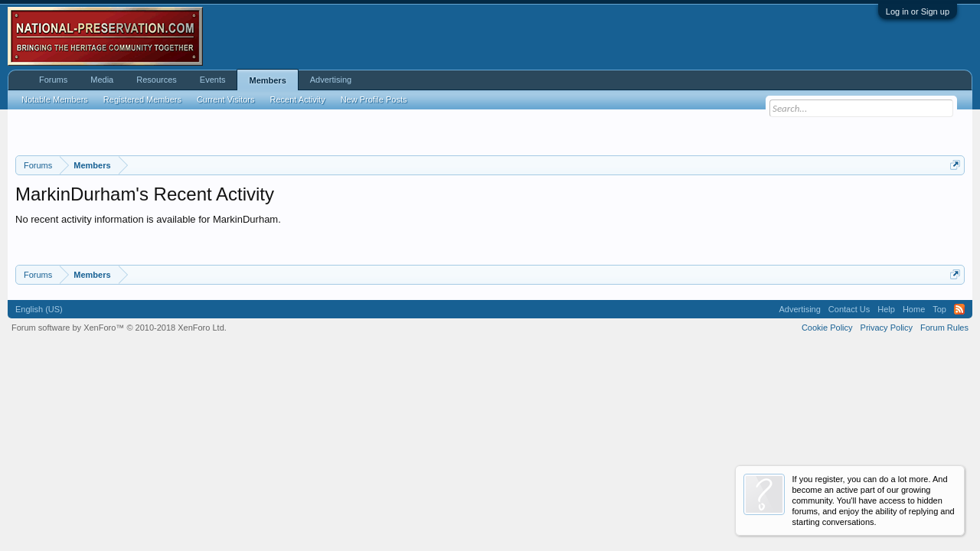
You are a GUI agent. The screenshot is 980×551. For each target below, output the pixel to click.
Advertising (331, 80)
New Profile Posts (374, 99)
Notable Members (55, 99)
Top (939, 309)
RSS (959, 309)
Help (886, 309)
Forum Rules (944, 328)
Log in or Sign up (918, 11)
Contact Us (849, 309)
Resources (157, 80)
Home (914, 309)
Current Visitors (226, 99)
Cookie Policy (827, 328)
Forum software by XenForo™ (119, 328)
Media (102, 80)
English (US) (39, 309)
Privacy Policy (887, 328)
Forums (53, 80)
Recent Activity (298, 99)
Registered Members (142, 99)
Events (213, 80)
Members (267, 80)
